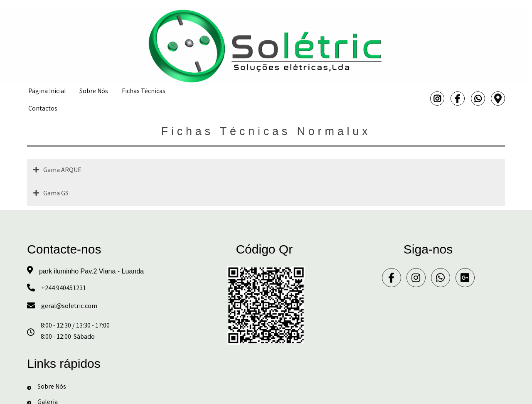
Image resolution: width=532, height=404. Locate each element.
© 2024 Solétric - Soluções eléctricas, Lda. (266, 394)
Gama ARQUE (62, 171)
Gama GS (56, 194)
